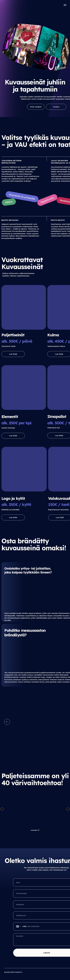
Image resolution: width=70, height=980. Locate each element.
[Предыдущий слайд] (2, 809)
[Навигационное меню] (65, 5)
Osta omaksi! (36, 107)
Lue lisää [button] (13, 354)
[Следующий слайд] (68, 809)
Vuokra (56, 107)
